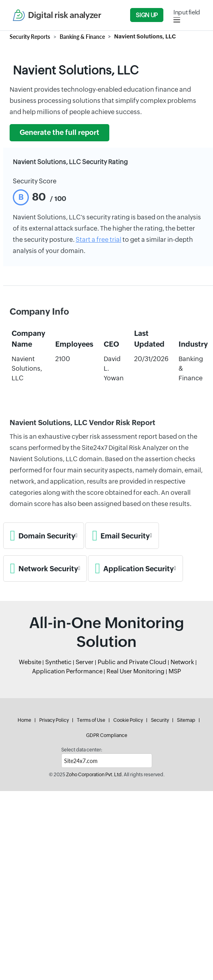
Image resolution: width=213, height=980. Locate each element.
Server (85, 662)
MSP (175, 671)
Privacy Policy (54, 720)
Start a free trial (98, 240)
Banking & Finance (82, 37)
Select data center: (82, 750)
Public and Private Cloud (132, 662)
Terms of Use (91, 720)
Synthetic (58, 662)
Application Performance (67, 671)
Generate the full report (59, 133)
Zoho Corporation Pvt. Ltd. (94, 775)
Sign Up (147, 15)
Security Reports (30, 37)
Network (182, 662)
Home (24, 720)
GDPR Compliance (107, 735)
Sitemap (186, 720)
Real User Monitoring (136, 671)
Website (30, 662)
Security (160, 720)
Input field (187, 12)
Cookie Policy (128, 720)
